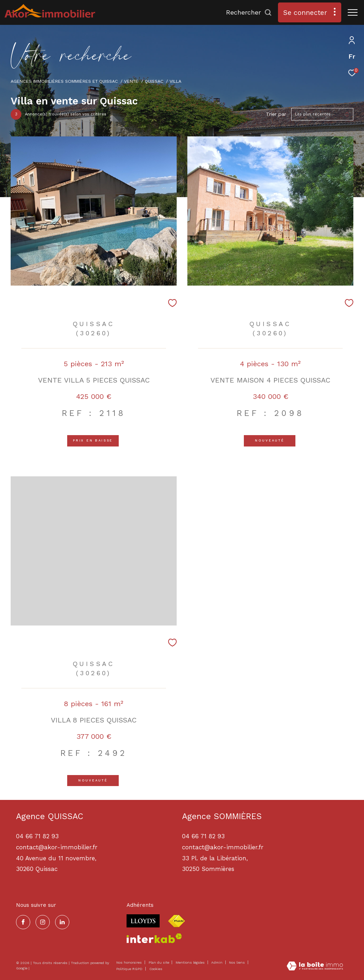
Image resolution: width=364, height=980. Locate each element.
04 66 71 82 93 (203, 836)
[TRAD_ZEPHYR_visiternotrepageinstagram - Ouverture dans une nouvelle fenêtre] (43, 922)
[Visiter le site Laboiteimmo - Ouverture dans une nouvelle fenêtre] (315, 967)
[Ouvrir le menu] (353, 12)
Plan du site (159, 962)
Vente (131, 81)
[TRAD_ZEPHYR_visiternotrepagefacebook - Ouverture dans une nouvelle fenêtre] (23, 922)
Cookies (156, 969)
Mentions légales (191, 962)
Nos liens (237, 962)
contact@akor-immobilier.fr (223, 847)
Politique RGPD (129, 969)
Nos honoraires (129, 962)
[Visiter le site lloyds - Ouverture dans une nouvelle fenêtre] (143, 921)
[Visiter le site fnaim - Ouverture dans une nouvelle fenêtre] (176, 921)
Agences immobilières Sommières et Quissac (64, 81)
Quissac (154, 81)
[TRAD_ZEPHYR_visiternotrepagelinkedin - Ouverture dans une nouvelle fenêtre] (62, 922)
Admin (217, 962)
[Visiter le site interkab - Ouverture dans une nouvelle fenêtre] (154, 938)
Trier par (276, 114)
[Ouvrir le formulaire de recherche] (249, 12)
